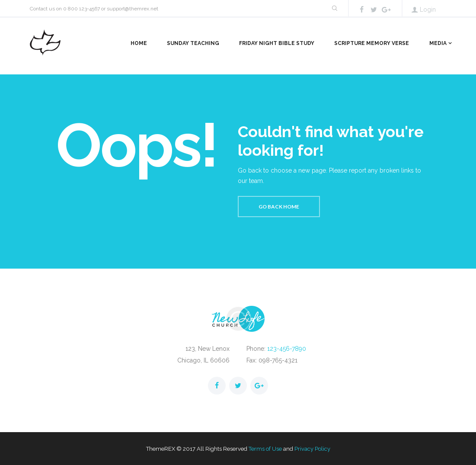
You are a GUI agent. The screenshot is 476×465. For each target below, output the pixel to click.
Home (139, 43)
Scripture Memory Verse (372, 43)
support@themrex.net (133, 9)
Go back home (279, 207)
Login (428, 10)
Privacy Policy (312, 449)
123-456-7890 (287, 349)
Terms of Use (265, 449)
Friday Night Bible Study (277, 43)
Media (438, 43)
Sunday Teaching (193, 43)
